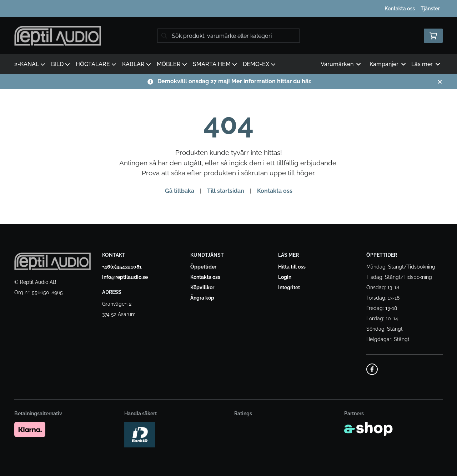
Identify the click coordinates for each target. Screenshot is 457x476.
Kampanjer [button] (388, 64)
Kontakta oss (400, 9)
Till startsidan (226, 191)
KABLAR (137, 64)
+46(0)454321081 (122, 267)
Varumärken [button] (341, 64)
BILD (61, 64)
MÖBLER (172, 64)
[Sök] (228, 36)
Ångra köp (202, 298)
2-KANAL (30, 64)
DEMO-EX (259, 64)
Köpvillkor (202, 287)
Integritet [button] (289, 287)
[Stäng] (440, 82)
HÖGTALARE (96, 64)
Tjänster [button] (430, 9)
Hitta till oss (292, 267)
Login (285, 277)
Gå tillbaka (180, 191)
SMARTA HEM (215, 64)
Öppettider (203, 267)
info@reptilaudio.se (125, 277)
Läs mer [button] (426, 64)
